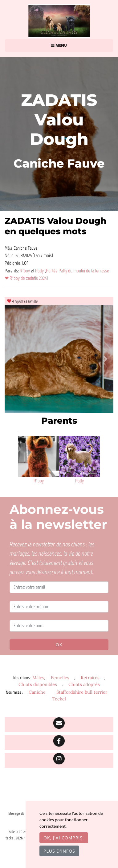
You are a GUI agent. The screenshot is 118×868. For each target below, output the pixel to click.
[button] (13, 359)
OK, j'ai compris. (64, 838)
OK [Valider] (59, 645)
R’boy (25, 271)
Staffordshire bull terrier (82, 692)
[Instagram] (59, 760)
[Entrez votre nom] (59, 626)
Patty (40, 271)
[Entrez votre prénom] (59, 607)
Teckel (59, 699)
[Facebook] (59, 743)
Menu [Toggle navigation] (59, 45)
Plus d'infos (59, 851)
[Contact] (59, 725)
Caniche (37, 692)
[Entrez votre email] (59, 587)
